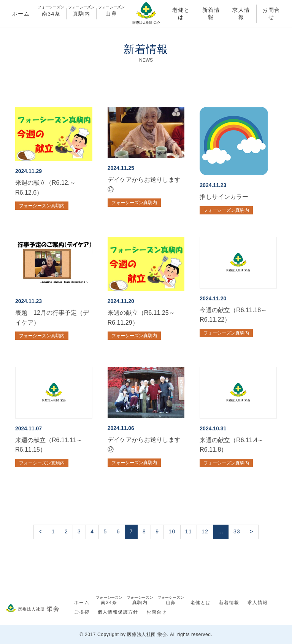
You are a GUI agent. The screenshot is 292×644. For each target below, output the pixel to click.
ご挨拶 (82, 612)
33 (237, 531)
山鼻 (111, 13)
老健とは (181, 14)
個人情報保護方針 (118, 612)
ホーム (21, 14)
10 (172, 531)
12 (205, 531)
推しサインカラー (224, 197)
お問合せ (271, 14)
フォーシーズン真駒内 (42, 206)
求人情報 (241, 14)
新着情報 (211, 14)
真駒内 (81, 13)
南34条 (51, 13)
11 (189, 531)
